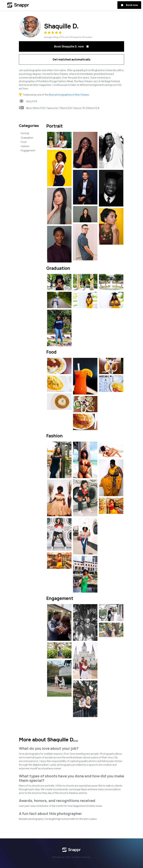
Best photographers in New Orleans (69, 95)
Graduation (27, 138)
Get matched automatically (72, 59)
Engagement (28, 150)
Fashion (25, 146)
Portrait (25, 133)
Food (24, 142)
